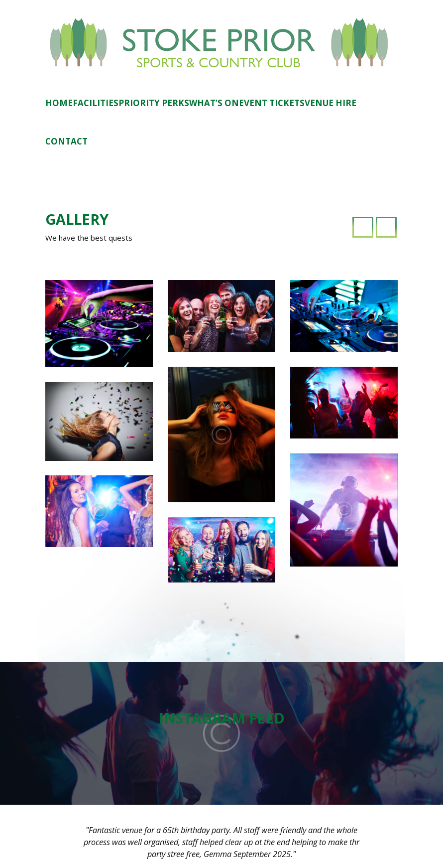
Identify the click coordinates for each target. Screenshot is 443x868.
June (309, 648)
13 (373, 706)
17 (328, 724)
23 (313, 742)
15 (298, 724)
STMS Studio (321, 854)
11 (343, 706)
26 (358, 742)
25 (343, 742)
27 (373, 742)
